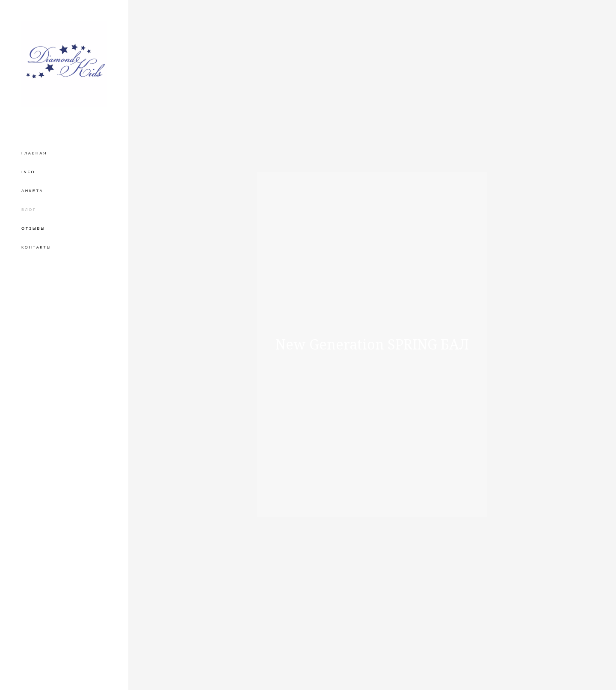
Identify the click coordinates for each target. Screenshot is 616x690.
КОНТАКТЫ (36, 247)
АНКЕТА (32, 191)
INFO (28, 172)
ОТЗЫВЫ (33, 228)
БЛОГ (29, 210)
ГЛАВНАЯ (34, 153)
